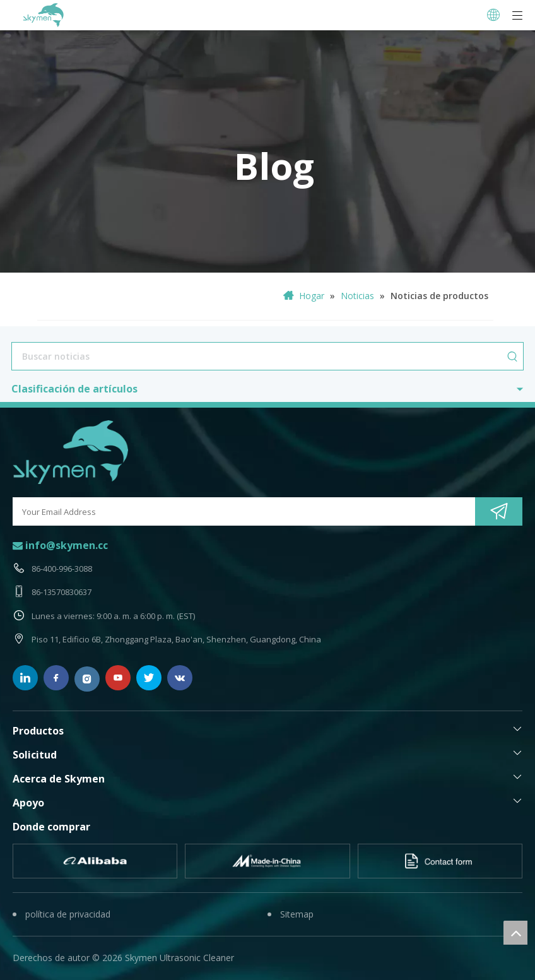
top (515, 933)
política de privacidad (68, 914)
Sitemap (297, 914)
